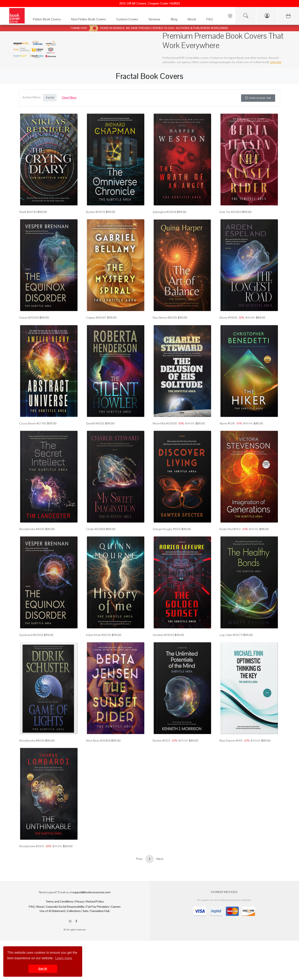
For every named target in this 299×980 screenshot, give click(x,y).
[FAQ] (211, 20)
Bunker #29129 (96, 212)
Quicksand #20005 (31, 635)
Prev (139, 859)
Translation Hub (100, 911)
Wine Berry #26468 (98, 741)
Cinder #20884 (96, 529)
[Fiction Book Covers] (48, 20)
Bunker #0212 (161, 741)
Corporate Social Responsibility (65, 907)
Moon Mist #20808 (165, 423)
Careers (116, 907)
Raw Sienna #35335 (165, 318)
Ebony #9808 (228, 318)
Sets (85, 911)
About (40, 907)
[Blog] (175, 20)
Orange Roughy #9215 (167, 529)
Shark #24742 (28, 212)
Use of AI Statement (52, 911)
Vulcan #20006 (29, 318)
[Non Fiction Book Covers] (89, 20)
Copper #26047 (96, 318)
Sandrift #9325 (95, 423)
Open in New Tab (258, 98)
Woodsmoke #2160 (31, 846)
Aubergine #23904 (165, 212)
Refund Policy (95, 901)
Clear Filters (69, 97)
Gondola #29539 (163, 635)
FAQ (32, 907)
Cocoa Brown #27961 (33, 423)
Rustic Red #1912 (230, 529)
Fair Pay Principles (98, 907)
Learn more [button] (64, 958)
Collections (74, 911)
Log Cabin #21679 (231, 635)
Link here (276, 62)
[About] (193, 20)
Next (160, 859)
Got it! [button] (43, 969)
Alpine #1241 (227, 423)
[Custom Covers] (128, 20)
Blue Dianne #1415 (231, 741)
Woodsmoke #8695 (32, 741)
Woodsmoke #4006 (32, 529)
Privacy (80, 901)
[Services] (156, 20)
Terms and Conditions (60, 901)
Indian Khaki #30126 (99, 635)
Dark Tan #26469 (230, 212)
